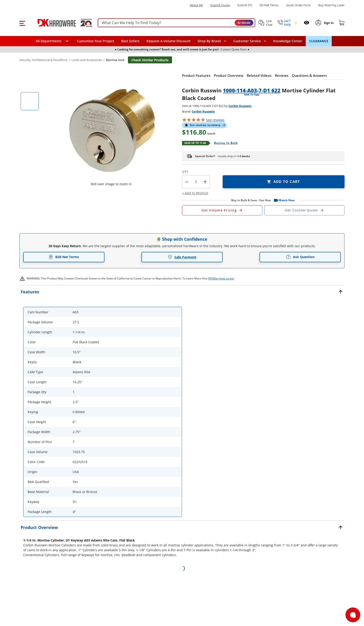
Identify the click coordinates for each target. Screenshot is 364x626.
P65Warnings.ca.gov (221, 278)
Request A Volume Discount (169, 41)
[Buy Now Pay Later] (331, 5)
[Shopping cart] (342, 23)
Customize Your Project (96, 41)
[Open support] (353, 615)
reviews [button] (215, 120)
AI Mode (244, 23)
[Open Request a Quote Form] (222, 210)
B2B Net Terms (64, 257)
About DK (196, 5)
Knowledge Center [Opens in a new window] (288, 41)
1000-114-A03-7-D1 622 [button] (252, 90)
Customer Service (247, 41)
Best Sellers (130, 41)
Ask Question (300, 257)
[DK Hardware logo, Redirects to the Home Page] (60, 23)
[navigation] (250, 41)
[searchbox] (176, 23)
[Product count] (196, 182)
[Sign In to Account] (328, 23)
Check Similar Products (150, 60)
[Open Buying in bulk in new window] (224, 143)
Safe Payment (182, 257)
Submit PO (245, 5)
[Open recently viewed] (307, 23)
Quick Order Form (298, 5)
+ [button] (205, 182)
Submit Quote (220, 5)
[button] (22, 23)
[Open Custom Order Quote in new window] (304, 210)
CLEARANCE (319, 41)
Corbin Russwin (240, 106)
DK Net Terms (269, 5)
